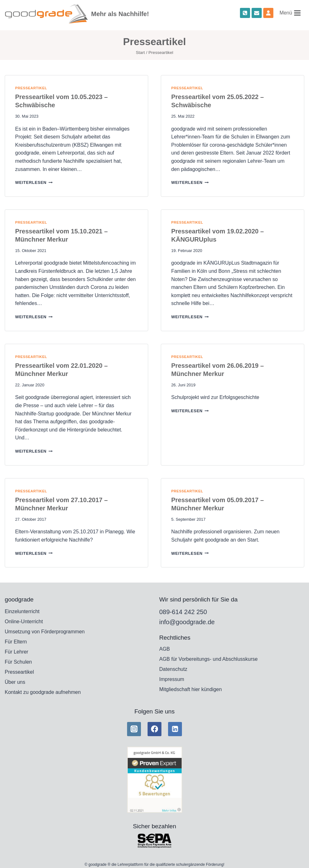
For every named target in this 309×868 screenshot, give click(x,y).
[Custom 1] (268, 13)
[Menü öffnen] (290, 13)
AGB (165, 649)
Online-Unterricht (24, 622)
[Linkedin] (175, 729)
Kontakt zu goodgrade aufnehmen (43, 692)
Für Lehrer (17, 652)
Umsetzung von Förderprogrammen (45, 632)
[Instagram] (134, 729)
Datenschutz (173, 669)
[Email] (257, 13)
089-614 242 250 (183, 612)
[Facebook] (154, 729)
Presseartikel (31, 88)
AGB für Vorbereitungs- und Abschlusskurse (208, 659)
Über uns (15, 682)
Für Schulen (18, 662)
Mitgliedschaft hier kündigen (190, 689)
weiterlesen (34, 182)
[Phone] (245, 13)
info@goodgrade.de (187, 622)
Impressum (172, 679)
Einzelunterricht (22, 611)
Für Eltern (16, 642)
